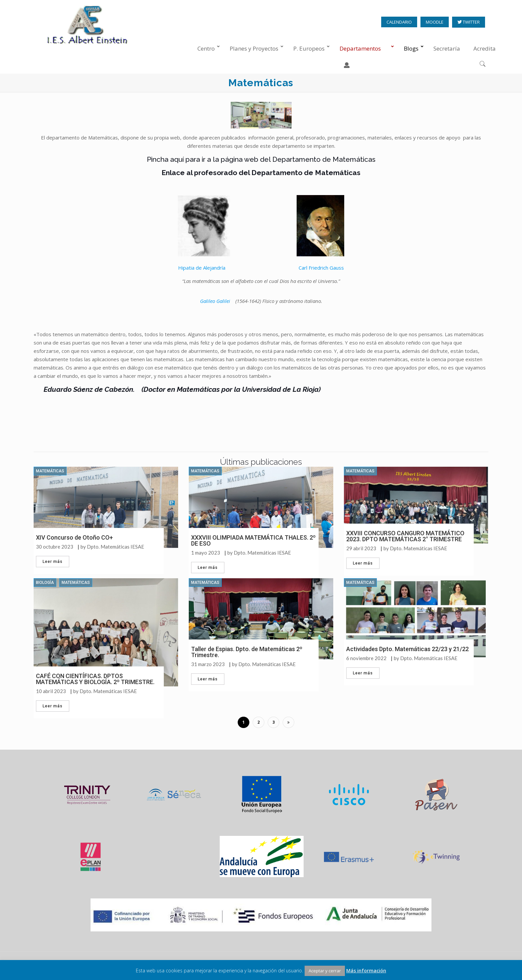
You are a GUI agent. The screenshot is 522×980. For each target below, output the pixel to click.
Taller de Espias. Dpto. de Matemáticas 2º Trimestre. (247, 652)
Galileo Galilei (215, 301)
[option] (87, 797)
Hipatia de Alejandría (202, 268)
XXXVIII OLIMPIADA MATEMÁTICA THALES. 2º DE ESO (253, 540)
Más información (366, 971)
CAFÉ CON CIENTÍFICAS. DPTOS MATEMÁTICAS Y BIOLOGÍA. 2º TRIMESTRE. (95, 679)
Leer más (53, 562)
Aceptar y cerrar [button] (325, 971)
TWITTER (471, 22)
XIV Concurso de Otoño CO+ (74, 537)
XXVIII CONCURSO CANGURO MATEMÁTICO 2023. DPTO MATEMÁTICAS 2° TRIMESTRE (405, 536)
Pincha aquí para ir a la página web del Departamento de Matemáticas (261, 159)
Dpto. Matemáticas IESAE (116, 547)
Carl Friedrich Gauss (321, 268)
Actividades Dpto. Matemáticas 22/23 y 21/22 (407, 649)
